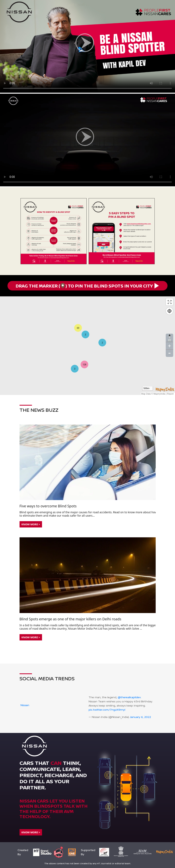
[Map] (87, 346)
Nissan (25, 705)
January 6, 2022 (140, 717)
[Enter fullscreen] (169, 302)
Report (170, 394)
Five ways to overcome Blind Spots (48, 506)
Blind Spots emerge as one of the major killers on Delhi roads (70, 619)
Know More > (31, 524)
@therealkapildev (129, 697)
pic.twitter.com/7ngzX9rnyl (107, 710)
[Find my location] (169, 311)
